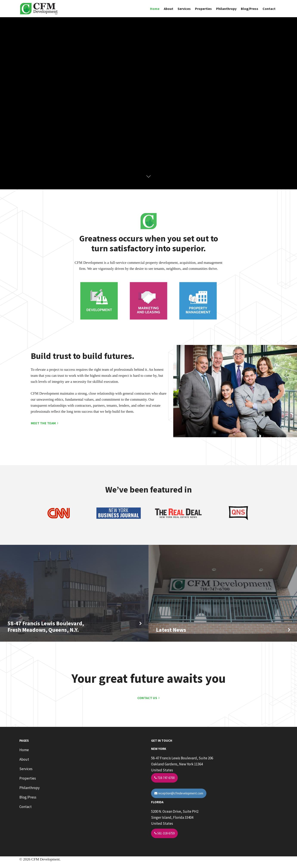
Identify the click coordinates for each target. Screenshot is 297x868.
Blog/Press (250, 9)
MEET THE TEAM (45, 423)
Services (184, 9)
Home (155, 9)
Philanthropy (226, 9)
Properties (203, 9)
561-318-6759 (164, 833)
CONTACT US (148, 698)
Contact (269, 9)
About (169, 9)
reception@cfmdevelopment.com (179, 793)
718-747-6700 (164, 778)
